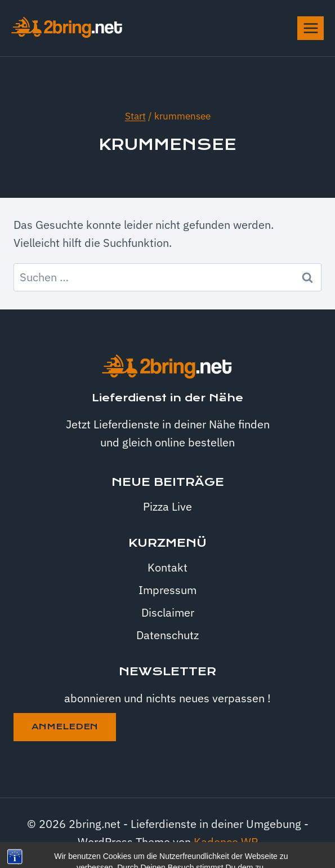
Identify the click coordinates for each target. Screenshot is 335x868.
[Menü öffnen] (311, 28)
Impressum (167, 590)
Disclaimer (168, 612)
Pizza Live (167, 506)
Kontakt (167, 567)
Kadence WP (226, 842)
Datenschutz (167, 635)
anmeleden (65, 727)
